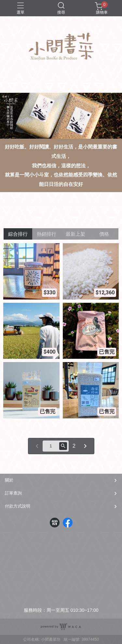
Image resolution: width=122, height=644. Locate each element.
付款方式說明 (18, 506)
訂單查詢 (13, 493)
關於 (9, 480)
